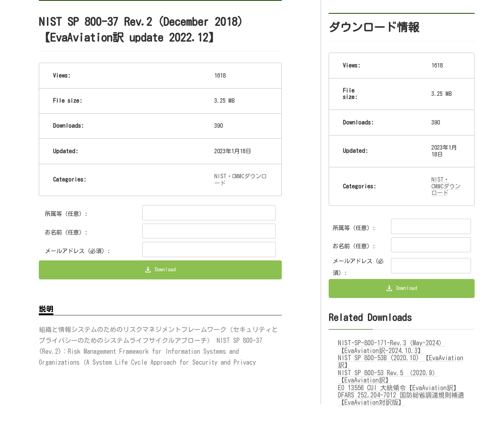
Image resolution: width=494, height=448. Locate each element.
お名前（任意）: (66, 232)
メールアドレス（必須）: (78, 251)
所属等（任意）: (66, 214)
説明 (46, 311)
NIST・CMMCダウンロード (446, 186)
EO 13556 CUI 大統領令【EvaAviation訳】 (399, 390)
